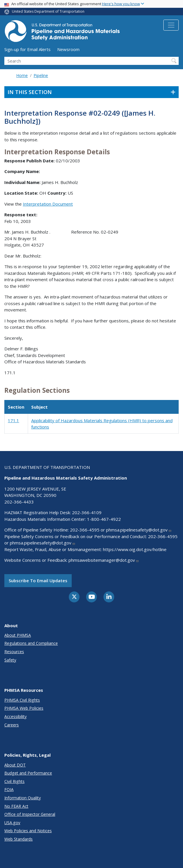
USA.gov (12, 823)
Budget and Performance (28, 773)
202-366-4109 (87, 512)
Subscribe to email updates (38, 580)
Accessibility (15, 716)
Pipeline (41, 75)
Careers (12, 725)
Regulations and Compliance (31, 643)
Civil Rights (14, 781)
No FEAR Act (16, 806)
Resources (14, 652)
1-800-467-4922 (104, 519)
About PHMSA (18, 635)
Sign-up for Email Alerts (27, 49)
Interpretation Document (48, 204)
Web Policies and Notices (28, 831)
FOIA (9, 789)
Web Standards (19, 839)
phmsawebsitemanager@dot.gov (104, 560)
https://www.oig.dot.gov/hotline (135, 549)
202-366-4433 (19, 502)
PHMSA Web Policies (24, 708)
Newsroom (68, 49)
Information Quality (23, 798)
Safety (10, 660)
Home (22, 75)
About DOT (15, 765)
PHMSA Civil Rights (22, 700)
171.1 (13, 420)
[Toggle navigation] (171, 25)
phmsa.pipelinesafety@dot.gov (139, 530)
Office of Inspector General (30, 814)
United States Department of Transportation (48, 11)
